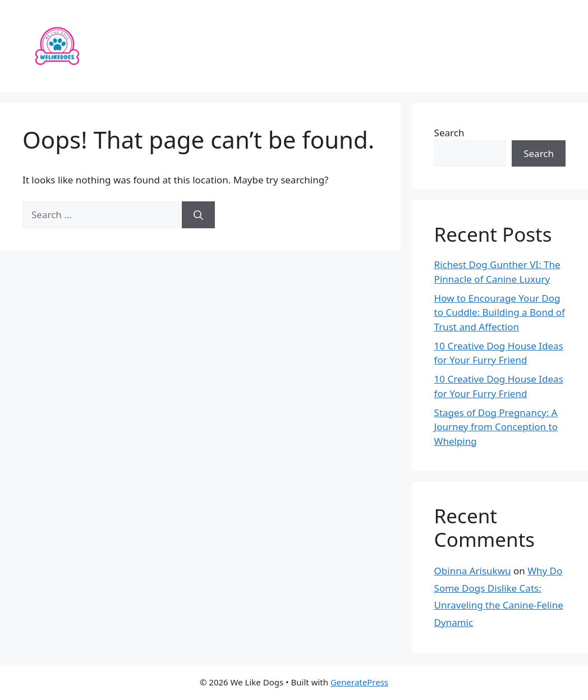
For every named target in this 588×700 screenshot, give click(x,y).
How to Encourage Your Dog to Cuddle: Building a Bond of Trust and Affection (500, 312)
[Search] (198, 215)
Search (449, 133)
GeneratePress (359, 682)
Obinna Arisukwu (473, 571)
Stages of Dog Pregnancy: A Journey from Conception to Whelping (496, 427)
